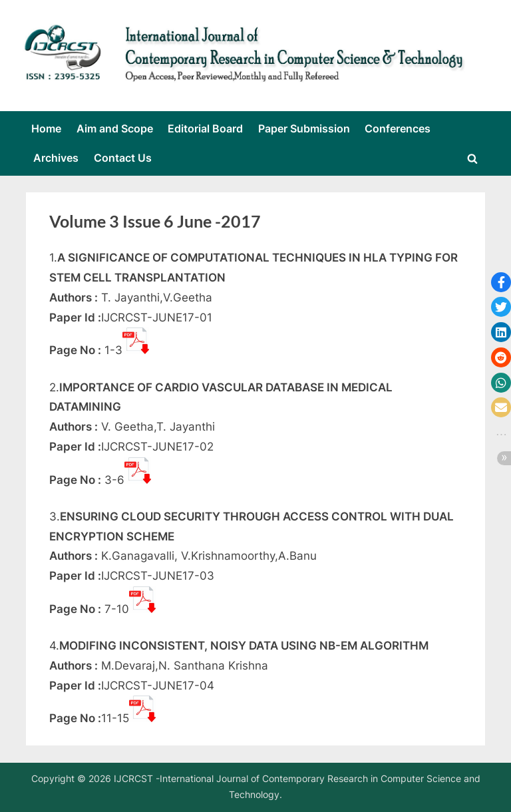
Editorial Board (205, 128)
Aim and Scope (115, 128)
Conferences (398, 128)
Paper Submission (304, 128)
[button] (501, 282)
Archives (56, 158)
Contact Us (123, 158)
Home (46, 128)
